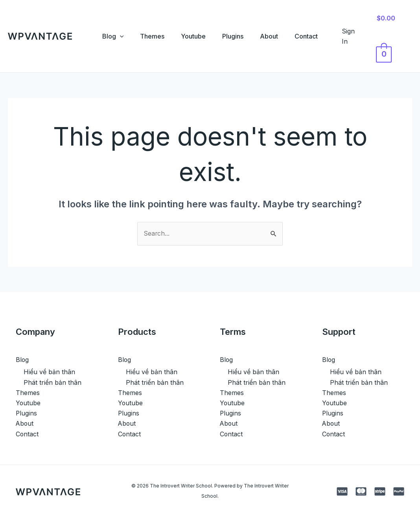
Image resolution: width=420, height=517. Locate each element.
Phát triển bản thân (52, 382)
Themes (149, 36)
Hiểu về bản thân (49, 371)
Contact (312, 36)
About (273, 36)
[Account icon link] (357, 36)
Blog (107, 36)
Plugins (234, 36)
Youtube (192, 36)
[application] (114, 36)
